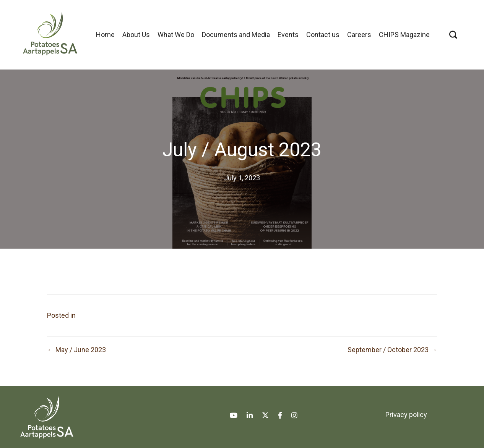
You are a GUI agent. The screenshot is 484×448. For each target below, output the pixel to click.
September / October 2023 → (392, 350)
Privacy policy (406, 415)
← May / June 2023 (76, 350)
